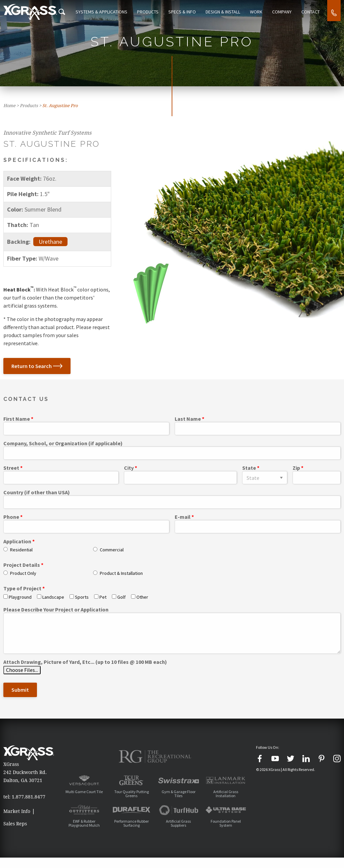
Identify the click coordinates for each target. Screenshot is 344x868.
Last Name (188, 419)
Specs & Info (189, 12)
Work (260, 12)
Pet (103, 597)
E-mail (183, 517)
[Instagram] (337, 759)
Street (11, 468)
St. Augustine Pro (60, 106)
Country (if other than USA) (37, 493)
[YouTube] (275, 759)
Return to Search (37, 366)
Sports (82, 597)
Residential (21, 550)
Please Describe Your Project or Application (56, 610)
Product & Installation (121, 573)
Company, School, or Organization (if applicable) (63, 444)
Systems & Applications (112, 12)
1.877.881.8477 (29, 797)
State (249, 468)
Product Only (23, 573)
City (129, 468)
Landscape (53, 597)
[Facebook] (260, 759)
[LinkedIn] (306, 759)
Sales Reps (15, 829)
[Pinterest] (321, 759)
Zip (296, 468)
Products (157, 12)
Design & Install (229, 12)
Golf (121, 597)
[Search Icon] (74, 12)
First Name (17, 419)
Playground (20, 597)
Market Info (17, 811)
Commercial (112, 550)
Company (284, 12)
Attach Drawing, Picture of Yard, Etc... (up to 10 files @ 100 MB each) (85, 662)
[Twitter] (291, 759)
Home (9, 106)
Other (142, 597)
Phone (11, 517)
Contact (311, 12)
